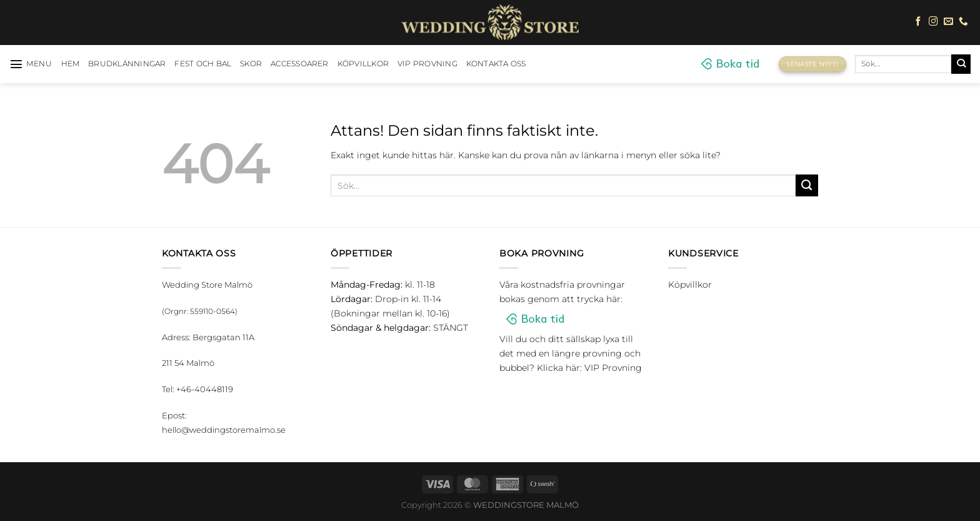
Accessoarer (300, 64)
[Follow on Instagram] (933, 22)
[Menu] (31, 64)
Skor (251, 64)
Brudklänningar (127, 64)
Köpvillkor (363, 64)
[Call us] (963, 22)
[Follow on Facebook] (918, 22)
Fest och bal (203, 64)
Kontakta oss (496, 64)
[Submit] (961, 64)
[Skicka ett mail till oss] (948, 22)
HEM (71, 64)
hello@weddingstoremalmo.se (224, 430)
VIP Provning (427, 64)
